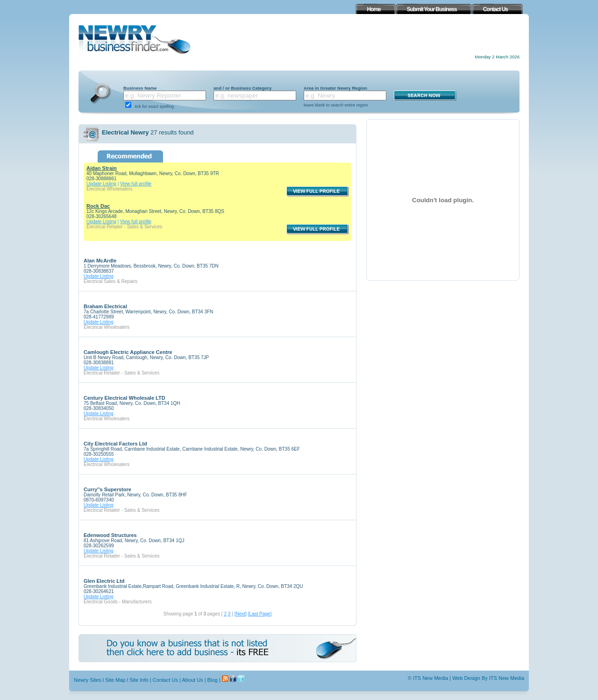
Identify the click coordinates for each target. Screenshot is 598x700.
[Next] (241, 614)
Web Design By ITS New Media (488, 678)
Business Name (140, 88)
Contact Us (165, 680)
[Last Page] (260, 614)
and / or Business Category (242, 88)
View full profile (136, 184)
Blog (213, 680)
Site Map (115, 680)
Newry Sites (88, 680)
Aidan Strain (102, 168)
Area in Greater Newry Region (335, 88)
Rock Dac (98, 206)
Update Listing (101, 184)
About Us (192, 680)
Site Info (139, 680)
